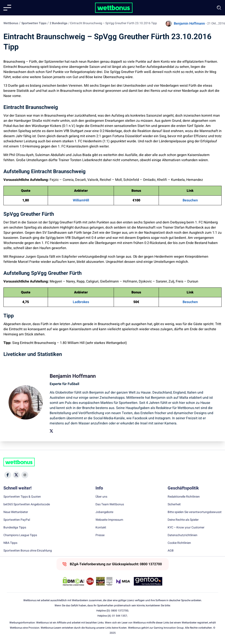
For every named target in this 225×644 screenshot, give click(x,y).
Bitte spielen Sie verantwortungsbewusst (195, 512)
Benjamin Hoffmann (189, 24)
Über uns (101, 497)
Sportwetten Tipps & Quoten (22, 497)
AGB (171, 551)
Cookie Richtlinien (179, 543)
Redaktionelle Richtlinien (184, 497)
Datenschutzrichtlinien (183, 535)
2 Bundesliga (59, 23)
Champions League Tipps (20, 535)
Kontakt (101, 528)
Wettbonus (11, 23)
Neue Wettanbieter (16, 512)
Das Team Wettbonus (110, 504)
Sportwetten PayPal (17, 520)
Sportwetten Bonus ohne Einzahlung (28, 551)
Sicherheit (174, 504)
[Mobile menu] (7, 8)
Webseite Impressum (109, 520)
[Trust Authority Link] (109, 581)
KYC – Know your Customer (186, 528)
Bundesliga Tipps (15, 528)
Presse (100, 535)
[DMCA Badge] (73, 581)
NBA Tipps (10, 543)
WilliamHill (81, 200)
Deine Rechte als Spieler (183, 520)
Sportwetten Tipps (34, 23)
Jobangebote (104, 512)
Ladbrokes (81, 302)
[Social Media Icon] (8, 475)
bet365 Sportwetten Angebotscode (27, 504)
